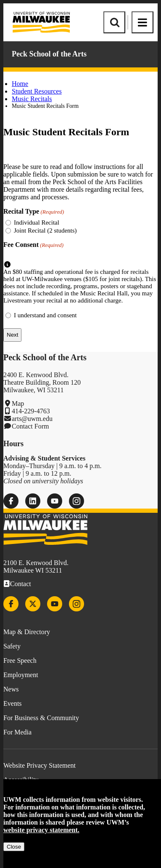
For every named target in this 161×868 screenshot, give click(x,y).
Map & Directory (27, 632)
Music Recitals (32, 99)
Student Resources (37, 91)
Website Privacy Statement (40, 765)
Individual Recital (37, 222)
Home (20, 84)
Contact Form (30, 426)
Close (14, 847)
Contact (21, 584)
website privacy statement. (41, 830)
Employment (21, 675)
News (11, 689)
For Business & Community (41, 718)
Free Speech (20, 660)
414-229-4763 (31, 411)
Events (13, 703)
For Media (17, 732)
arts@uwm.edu (32, 419)
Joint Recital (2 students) (45, 230)
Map (18, 403)
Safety (12, 646)
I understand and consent (45, 315)
